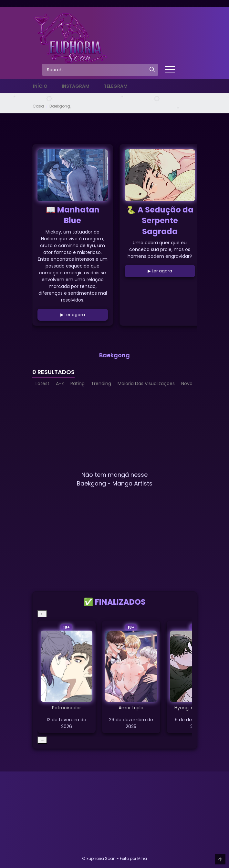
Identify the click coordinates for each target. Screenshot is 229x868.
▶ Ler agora (73, 315)
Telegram (116, 86)
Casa (38, 106)
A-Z (60, 383)
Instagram (76, 86)
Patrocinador (67, 708)
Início (40, 86)
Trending (101, 383)
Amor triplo (131, 708)
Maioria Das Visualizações (146, 383)
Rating (78, 383)
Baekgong (60, 106)
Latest (42, 383)
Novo (187, 383)
